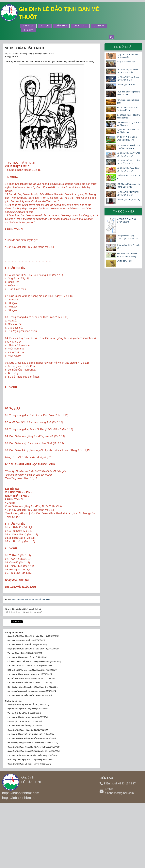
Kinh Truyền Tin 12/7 (126, 85)
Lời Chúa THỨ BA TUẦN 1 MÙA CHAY (24, 746)
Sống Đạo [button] (61, 26)
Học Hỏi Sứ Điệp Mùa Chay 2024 (22, 772)
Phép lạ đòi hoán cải (126, 62)
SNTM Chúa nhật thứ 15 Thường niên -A (127, 109)
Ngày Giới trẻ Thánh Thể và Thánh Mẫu (127, 56)
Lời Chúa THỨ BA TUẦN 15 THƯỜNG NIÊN (127, 71)
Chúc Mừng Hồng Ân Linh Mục (128, 246)
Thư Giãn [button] (29, 30)
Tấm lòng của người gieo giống (128, 101)
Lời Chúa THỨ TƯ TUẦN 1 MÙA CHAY (24, 759)
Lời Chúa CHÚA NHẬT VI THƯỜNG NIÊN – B (27, 819)
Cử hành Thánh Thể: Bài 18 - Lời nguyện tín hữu (29, 725)
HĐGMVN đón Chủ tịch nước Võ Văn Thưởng (127, 255)
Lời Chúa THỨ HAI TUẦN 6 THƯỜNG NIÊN (26, 802)
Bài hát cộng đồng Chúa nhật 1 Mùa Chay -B (27, 806)
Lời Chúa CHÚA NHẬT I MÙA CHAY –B (24, 729)
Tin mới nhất (123, 47)
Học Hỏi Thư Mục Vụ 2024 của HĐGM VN (25, 742)
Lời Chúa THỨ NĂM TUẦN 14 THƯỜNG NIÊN (128, 169)
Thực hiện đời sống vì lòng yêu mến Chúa (128, 93)
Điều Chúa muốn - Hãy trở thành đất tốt (128, 116)
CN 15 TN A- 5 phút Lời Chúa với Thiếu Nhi (127, 138)
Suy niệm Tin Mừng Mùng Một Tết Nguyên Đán (28, 814)
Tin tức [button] (45, 26)
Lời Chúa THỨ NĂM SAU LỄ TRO (22, 781)
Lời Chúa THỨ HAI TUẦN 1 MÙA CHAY (24, 738)
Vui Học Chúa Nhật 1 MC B (19, 717)
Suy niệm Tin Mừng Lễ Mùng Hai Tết (23, 827)
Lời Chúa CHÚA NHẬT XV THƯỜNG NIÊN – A (128, 147)
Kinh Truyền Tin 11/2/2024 (19, 785)
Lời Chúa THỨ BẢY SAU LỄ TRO (21, 721)
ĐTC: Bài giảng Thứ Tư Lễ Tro (21, 704)
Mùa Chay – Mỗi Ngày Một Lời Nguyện (24, 823)
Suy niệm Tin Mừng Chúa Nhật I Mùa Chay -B (27, 700)
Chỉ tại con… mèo (124, 261)
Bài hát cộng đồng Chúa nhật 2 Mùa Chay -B (27, 750)
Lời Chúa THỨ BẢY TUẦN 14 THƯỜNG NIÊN (128, 154)
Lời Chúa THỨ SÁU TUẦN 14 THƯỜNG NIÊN (128, 162)
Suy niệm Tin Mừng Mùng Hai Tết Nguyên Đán (28, 810)
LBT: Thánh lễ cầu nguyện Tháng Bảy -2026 (128, 185)
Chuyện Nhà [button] (80, 26)
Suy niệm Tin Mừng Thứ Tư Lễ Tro (22, 768)
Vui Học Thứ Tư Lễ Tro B (18, 776)
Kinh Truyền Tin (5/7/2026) (128, 200)
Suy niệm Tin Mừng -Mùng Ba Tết (22, 793)
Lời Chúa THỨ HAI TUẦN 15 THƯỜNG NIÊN (128, 79)
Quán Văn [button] (99, 26)
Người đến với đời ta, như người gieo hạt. (128, 131)
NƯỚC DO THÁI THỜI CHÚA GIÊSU (126, 221)
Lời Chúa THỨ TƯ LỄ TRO (19, 789)
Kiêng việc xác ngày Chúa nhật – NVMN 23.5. (128, 237)
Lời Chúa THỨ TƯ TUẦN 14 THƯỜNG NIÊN (128, 194)
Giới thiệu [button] (28, 26)
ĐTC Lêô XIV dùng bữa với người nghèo (129, 124)
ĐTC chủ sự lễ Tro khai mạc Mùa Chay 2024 (26, 733)
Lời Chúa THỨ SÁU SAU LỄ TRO (22, 708)
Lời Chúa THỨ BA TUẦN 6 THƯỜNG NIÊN (25, 798)
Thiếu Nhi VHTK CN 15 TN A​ (128, 177)
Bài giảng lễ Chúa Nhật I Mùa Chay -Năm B (26, 755)
